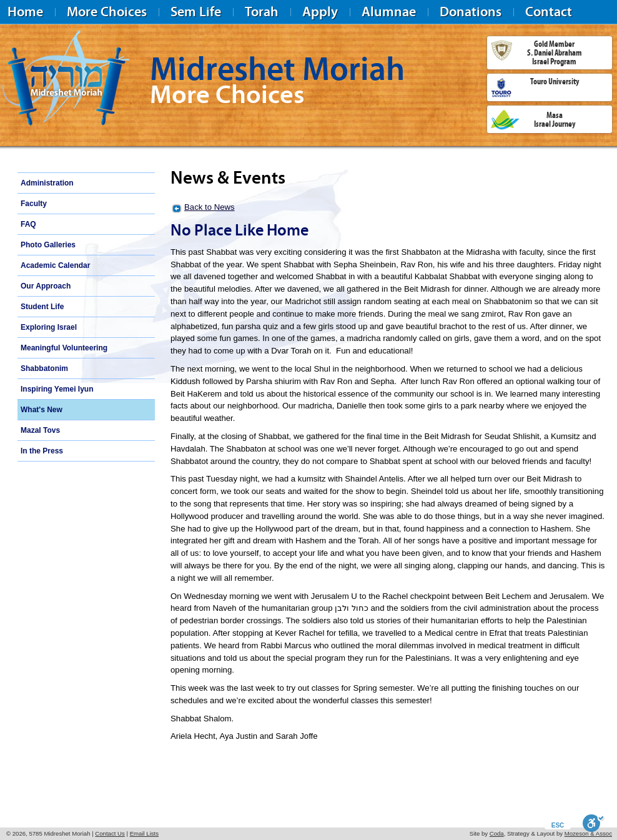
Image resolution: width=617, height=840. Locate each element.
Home (25, 12)
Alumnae (389, 12)
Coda (497, 833)
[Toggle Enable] (594, 823)
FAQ (28, 224)
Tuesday (222, 479)
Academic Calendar (55, 265)
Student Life (42, 307)
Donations (471, 12)
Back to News (210, 207)
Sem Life (196, 12)
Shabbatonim (44, 368)
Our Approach (46, 286)
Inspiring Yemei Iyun (57, 389)
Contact (549, 12)
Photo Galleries (48, 245)
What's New (42, 410)
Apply (320, 12)
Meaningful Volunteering (64, 348)
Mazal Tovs (40, 430)
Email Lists (144, 833)
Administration (47, 183)
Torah (262, 12)
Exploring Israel (49, 327)
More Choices (107, 12)
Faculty (34, 204)
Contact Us (110, 833)
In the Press (42, 451)
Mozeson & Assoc (588, 833)
